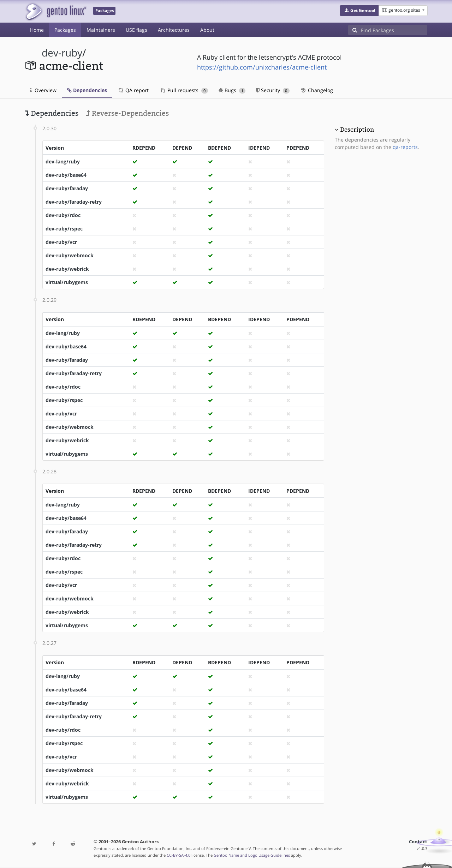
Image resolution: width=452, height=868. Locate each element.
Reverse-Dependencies (127, 113)
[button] (359, 11)
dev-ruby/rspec (64, 229)
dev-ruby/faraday (67, 188)
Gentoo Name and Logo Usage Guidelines (252, 855)
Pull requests (184, 90)
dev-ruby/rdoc (63, 215)
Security (273, 90)
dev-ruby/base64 (66, 175)
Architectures (174, 30)
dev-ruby (62, 53)
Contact (418, 842)
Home (37, 30)
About (207, 30)
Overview (43, 90)
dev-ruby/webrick (67, 269)
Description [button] (357, 130)
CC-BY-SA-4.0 (179, 855)
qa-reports (405, 147)
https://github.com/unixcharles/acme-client (262, 67)
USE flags (136, 30)
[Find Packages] (394, 30)
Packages (65, 30)
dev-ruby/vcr (61, 242)
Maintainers (101, 30)
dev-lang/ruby (63, 161)
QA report (133, 90)
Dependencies (87, 90)
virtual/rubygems (67, 282)
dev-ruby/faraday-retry (74, 202)
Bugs (232, 90)
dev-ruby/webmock (70, 255)
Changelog (317, 90)
